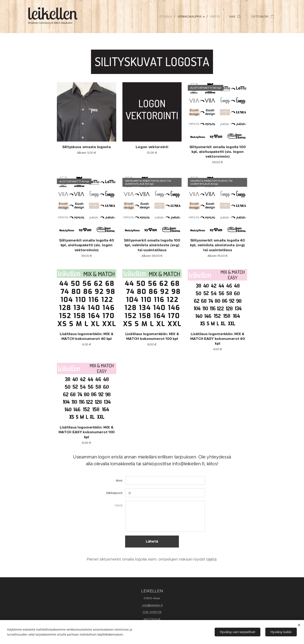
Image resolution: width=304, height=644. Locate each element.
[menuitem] (167, 17)
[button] (235, 17)
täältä (211, 559)
